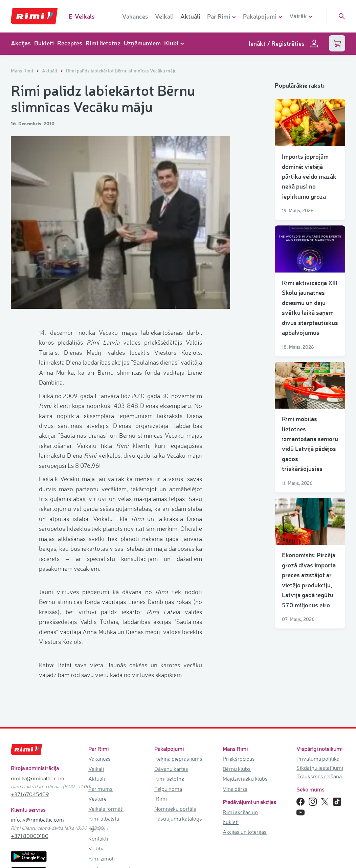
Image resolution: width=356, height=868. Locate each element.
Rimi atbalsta (104, 819)
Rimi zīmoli (102, 859)
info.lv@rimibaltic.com (37, 820)
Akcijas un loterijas (245, 832)
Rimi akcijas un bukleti (240, 817)
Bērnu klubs (237, 769)
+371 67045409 (30, 794)
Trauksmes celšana (319, 776)
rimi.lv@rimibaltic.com (38, 778)
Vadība (96, 848)
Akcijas (21, 43)
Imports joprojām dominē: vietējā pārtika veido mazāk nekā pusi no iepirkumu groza (309, 176)
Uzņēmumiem (142, 43)
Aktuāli (190, 16)
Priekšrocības (239, 759)
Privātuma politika (318, 759)
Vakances (135, 16)
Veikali (164, 16)
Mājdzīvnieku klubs (245, 779)
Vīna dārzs (235, 789)
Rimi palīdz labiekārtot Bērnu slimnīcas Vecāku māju (121, 71)
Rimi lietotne (103, 43)
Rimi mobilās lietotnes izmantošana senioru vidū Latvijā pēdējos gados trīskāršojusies (310, 444)
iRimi (161, 799)
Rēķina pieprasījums (178, 759)
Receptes (70, 43)
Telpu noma (168, 789)
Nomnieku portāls (175, 809)
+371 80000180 (30, 836)
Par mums (101, 789)
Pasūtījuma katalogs (178, 819)
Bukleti (44, 43)
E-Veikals (82, 16)
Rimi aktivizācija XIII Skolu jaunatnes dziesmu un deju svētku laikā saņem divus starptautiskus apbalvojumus (310, 308)
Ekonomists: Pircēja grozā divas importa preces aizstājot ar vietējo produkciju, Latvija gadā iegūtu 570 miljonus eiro (309, 580)
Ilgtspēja (98, 828)
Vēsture (97, 799)
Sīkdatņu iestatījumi (320, 768)
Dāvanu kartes (171, 769)
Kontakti (98, 839)
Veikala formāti (106, 809)
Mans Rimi (23, 71)
